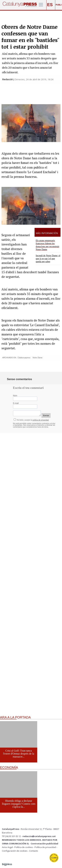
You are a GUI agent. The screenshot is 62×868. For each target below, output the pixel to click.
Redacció (8, 79)
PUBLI (59, 5)
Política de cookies (24, 847)
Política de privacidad (45, 847)
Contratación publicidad (44, 844)
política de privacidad (41, 420)
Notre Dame (37, 358)
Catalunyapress (24, 358)
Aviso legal (7, 847)
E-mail (16, 403)
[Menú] (41, 5)
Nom (15, 396)
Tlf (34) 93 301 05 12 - (12, 836)
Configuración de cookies (15, 851)
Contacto (34, 851)
